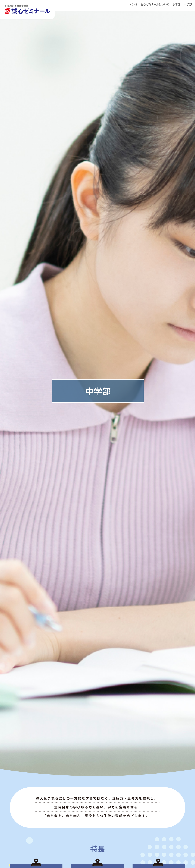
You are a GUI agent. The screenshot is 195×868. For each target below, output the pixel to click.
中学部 (188, 4)
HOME (133, 4)
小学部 (176, 4)
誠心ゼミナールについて (155, 4)
